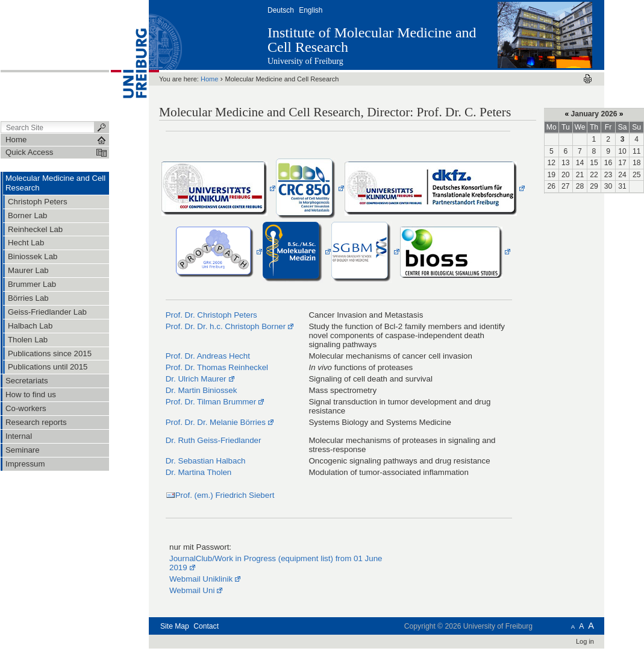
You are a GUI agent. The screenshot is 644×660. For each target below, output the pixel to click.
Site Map (175, 626)
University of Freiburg (305, 61)
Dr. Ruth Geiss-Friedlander (214, 440)
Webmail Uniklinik (201, 579)
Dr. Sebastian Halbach (206, 461)
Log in (585, 641)
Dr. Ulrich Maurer (196, 379)
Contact (206, 626)
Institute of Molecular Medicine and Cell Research (372, 40)
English (311, 10)
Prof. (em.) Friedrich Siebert (225, 495)
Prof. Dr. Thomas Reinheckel (217, 367)
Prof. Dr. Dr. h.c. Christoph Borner (226, 326)
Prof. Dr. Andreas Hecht (208, 356)
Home (209, 79)
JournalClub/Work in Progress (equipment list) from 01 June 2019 (276, 563)
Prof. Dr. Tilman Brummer (211, 402)
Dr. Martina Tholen (199, 472)
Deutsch (281, 10)
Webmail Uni (192, 590)
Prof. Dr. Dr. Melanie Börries (216, 422)
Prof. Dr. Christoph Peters (211, 315)
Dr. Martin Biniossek (202, 390)
